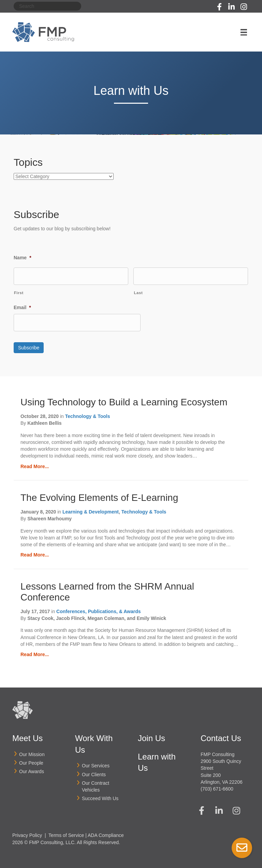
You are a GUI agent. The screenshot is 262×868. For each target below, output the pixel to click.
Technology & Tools (88, 415)
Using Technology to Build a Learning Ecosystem (124, 400)
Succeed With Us (100, 797)
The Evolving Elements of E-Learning (99, 496)
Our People (31, 761)
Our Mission (32, 753)
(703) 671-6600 (217, 787)
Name (23, 258)
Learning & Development (91, 510)
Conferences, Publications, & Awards (98, 610)
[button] (219, 7)
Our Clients (94, 772)
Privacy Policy (27, 834)
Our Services (96, 764)
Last (138, 292)
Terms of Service (66, 834)
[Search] (47, 6)
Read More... (35, 465)
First (19, 292)
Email (22, 307)
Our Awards (32, 770)
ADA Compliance (106, 834)
